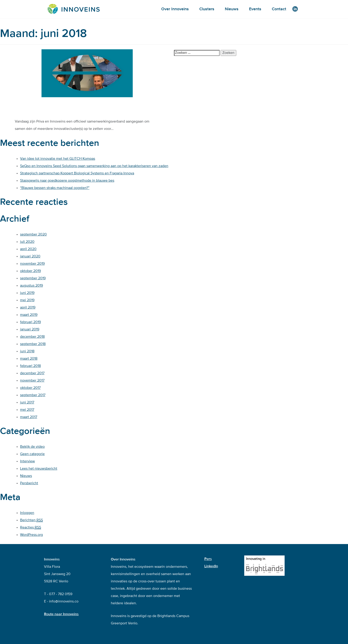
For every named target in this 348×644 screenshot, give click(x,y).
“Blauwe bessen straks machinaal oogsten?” (55, 188)
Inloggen (27, 513)
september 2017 (33, 395)
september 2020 (33, 235)
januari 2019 (30, 330)
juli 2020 (27, 242)
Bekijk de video (32, 447)
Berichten (31, 520)
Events (255, 9)
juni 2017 (27, 403)
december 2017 (32, 373)
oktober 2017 (30, 388)
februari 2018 (30, 366)
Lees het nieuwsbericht (39, 469)
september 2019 (33, 278)
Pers (208, 559)
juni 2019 (27, 293)
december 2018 (32, 337)
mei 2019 (27, 300)
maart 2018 (29, 359)
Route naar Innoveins (61, 614)
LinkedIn (211, 566)
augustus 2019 (31, 286)
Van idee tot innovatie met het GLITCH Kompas (58, 159)
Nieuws (232, 9)
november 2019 (32, 264)
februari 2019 (30, 322)
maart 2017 (29, 417)
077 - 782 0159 (61, 594)
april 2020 (28, 249)
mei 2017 (27, 410)
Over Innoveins (175, 9)
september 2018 (33, 344)
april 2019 (28, 308)
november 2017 (32, 381)
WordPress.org (31, 535)
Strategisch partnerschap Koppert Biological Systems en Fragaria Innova (77, 173)
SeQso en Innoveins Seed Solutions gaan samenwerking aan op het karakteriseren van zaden (94, 166)
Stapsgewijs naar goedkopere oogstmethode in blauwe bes (67, 181)
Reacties (31, 528)
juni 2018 (27, 351)
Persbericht (29, 483)
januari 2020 (30, 257)
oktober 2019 (30, 271)
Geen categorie (32, 454)
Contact (279, 9)
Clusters (207, 9)
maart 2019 (29, 315)
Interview (27, 461)
